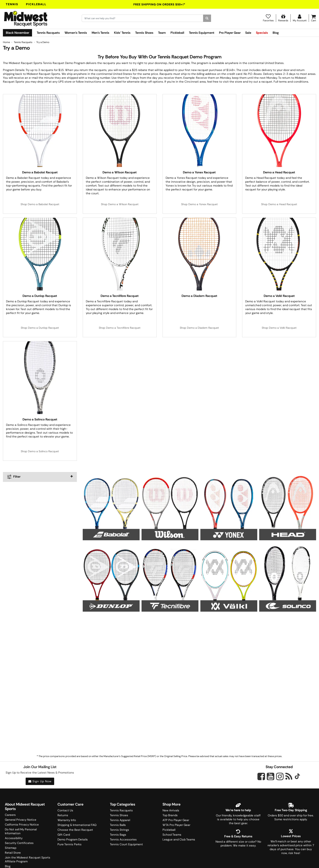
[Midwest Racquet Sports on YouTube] (271, 776)
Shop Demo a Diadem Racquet (199, 328)
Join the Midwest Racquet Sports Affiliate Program (28, 859)
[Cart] (314, 18)
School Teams (172, 835)
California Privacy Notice (22, 825)
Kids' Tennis (122, 33)
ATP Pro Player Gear (176, 820)
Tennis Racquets (48, 33)
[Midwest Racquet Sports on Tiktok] (297, 777)
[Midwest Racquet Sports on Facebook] (261, 779)
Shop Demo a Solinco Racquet (40, 451)
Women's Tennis (76, 33)
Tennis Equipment (202, 33)
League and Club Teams (179, 839)
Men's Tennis (100, 33)
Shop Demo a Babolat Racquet (40, 204)
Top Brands (170, 815)
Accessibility (14, 838)
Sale (248, 33)
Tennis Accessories (123, 839)
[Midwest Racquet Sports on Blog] (289, 776)
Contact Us (65, 810)
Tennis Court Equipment (126, 844)
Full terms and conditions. (291, 82)
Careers (10, 815)
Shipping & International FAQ (77, 825)
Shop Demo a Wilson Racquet (120, 204)
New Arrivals (171, 810)
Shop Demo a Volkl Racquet (279, 328)
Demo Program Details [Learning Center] (73, 839)
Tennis (12, 4)
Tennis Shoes (144, 33)
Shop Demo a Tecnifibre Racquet (120, 328)
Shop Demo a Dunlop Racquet (40, 328)
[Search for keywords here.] (143, 18)
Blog (276, 33)
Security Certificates (19, 843)
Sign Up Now (40, 781)
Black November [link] (17, 33)
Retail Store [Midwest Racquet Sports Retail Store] (13, 853)
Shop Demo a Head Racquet (279, 204)
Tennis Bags (118, 835)
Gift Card (64, 835)
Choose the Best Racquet (75, 830)
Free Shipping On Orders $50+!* (159, 4)
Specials (262, 33)
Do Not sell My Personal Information (21, 831)
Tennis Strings (120, 830)
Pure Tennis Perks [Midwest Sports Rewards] (70, 844)
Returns (63, 815)
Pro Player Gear (230, 33)
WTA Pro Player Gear (176, 825)
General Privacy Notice (21, 820)
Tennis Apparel (120, 820)
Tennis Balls (118, 825)
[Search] (207, 18)
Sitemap (11, 848)
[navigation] (40, 477)
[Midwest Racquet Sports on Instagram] (280, 776)
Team (162, 33)
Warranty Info (67, 820)
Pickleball (36, 4)
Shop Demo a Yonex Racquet (199, 204)
